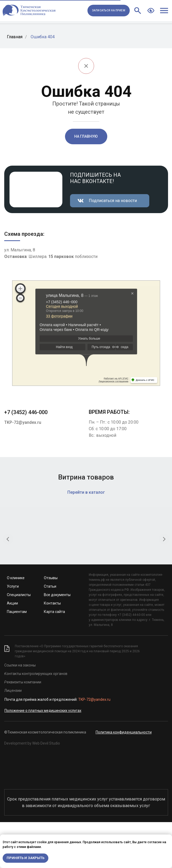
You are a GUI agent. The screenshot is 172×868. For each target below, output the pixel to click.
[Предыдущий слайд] (8, 551)
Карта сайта (54, 658)
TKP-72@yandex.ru (23, 422)
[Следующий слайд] (164, 551)
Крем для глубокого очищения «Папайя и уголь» (130, 581)
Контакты (52, 649)
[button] (109, 11)
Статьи (50, 632)
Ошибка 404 (43, 37)
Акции (12, 649)
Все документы (57, 641)
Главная (15, 37)
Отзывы (51, 624)
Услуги (13, 632)
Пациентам (17, 658)
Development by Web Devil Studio (32, 789)
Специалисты (19, 641)
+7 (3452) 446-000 (26, 412)
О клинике (16, 624)
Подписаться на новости (113, 201)
